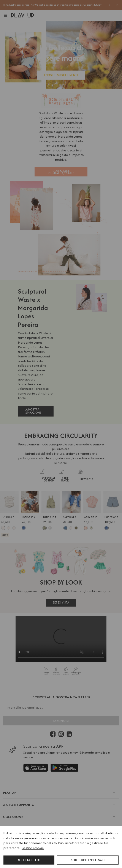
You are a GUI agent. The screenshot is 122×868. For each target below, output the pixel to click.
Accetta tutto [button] (29, 860)
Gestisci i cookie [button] (33, 848)
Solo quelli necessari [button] (88, 860)
